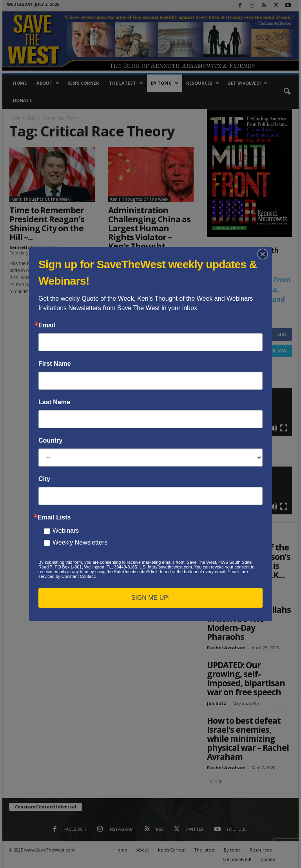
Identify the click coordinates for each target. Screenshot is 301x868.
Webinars (66, 531)
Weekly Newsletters (80, 542)
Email (47, 325)
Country (50, 441)
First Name (55, 364)
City (44, 479)
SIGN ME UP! (151, 598)
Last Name (54, 402)
